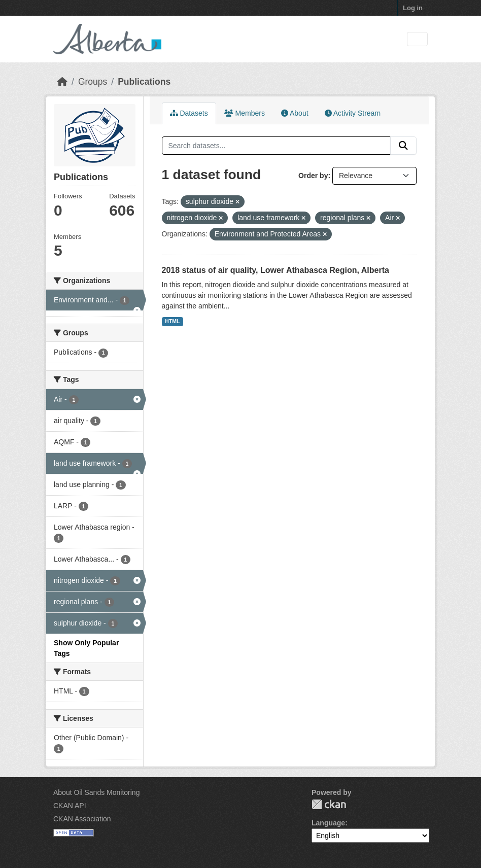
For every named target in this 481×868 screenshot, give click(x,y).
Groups (93, 82)
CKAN (329, 804)
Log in (413, 8)
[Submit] (403, 146)
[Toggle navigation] (417, 39)
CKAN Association (82, 819)
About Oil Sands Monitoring (96, 792)
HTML (172, 321)
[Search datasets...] (277, 146)
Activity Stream (353, 113)
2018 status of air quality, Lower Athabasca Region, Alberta (276, 270)
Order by (313, 176)
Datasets (189, 113)
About (295, 113)
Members (245, 113)
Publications (144, 82)
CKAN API (70, 806)
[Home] (62, 82)
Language (328, 823)
